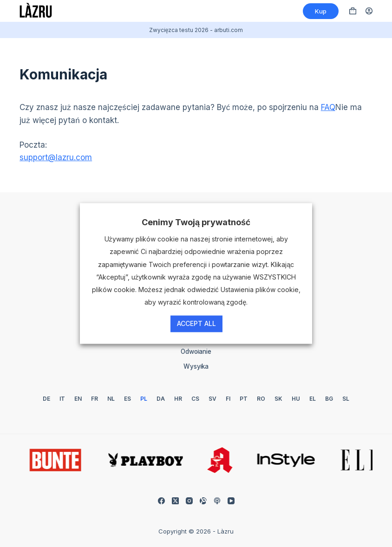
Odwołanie (196, 352)
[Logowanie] (369, 11)
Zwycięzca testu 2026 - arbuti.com (196, 30)
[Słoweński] (346, 399)
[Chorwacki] (178, 399)
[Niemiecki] (46, 399)
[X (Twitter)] (175, 501)
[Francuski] (95, 399)
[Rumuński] (261, 399)
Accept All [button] (196, 324)
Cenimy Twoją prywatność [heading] (196, 222)
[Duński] (161, 399)
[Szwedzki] (212, 399)
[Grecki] (313, 399)
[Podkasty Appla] (217, 501)
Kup (321, 11)
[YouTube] (231, 501)
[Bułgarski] (329, 399)
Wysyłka (196, 366)
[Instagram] (189, 501)
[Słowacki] (278, 399)
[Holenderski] (111, 399)
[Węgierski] (296, 399)
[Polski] (144, 399)
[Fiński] (228, 399)
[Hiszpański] (127, 399)
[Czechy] (195, 399)
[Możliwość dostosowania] (203, 501)
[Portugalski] (244, 399)
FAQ (328, 107)
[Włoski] (62, 399)
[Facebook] (161, 501)
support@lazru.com (56, 157)
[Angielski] (78, 399)
